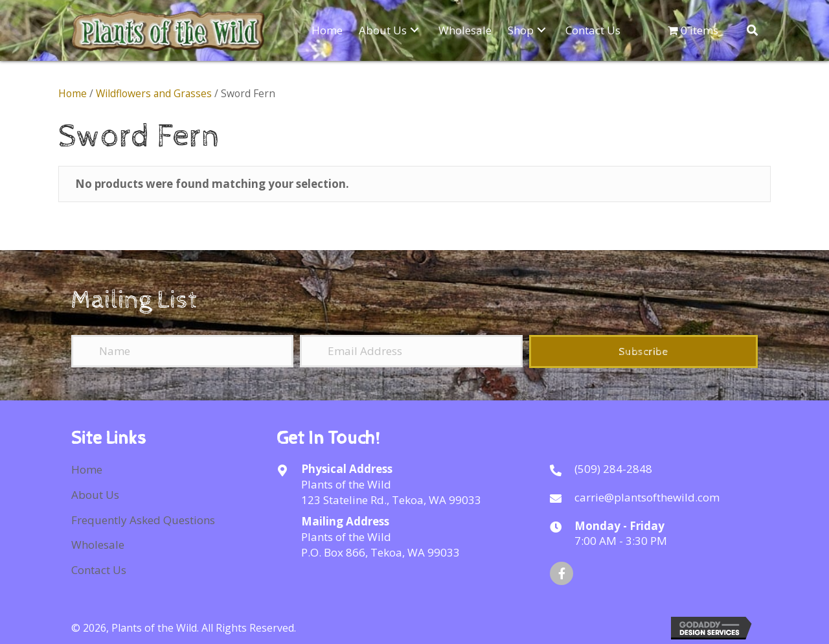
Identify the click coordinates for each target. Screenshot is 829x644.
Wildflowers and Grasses (154, 93)
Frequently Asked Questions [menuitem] (143, 520)
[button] (414, 29)
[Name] (182, 351)
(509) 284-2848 (613, 469)
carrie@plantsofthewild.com (647, 497)
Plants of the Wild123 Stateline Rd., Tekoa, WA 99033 (391, 492)
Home (73, 93)
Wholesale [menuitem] (98, 545)
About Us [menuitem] (95, 495)
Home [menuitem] (87, 469)
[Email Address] (411, 351)
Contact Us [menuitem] (99, 570)
